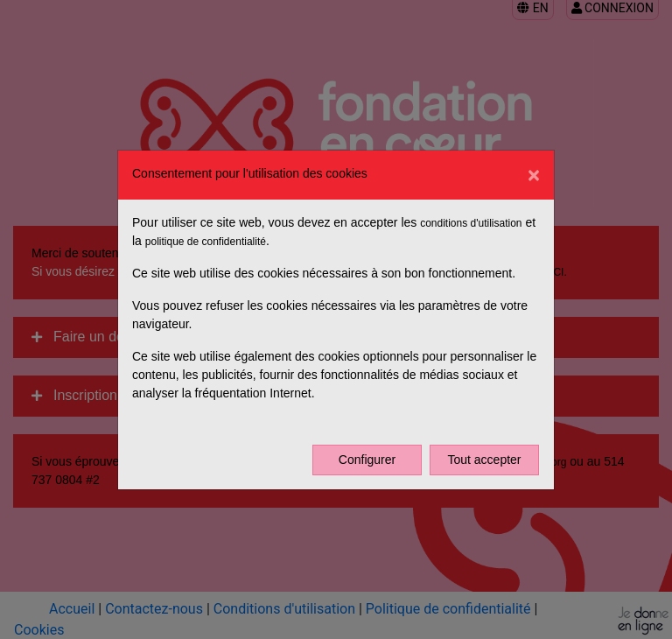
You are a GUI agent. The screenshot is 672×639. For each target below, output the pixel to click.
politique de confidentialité (206, 242)
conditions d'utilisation (471, 223)
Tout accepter (484, 460)
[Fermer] (534, 175)
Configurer (367, 460)
